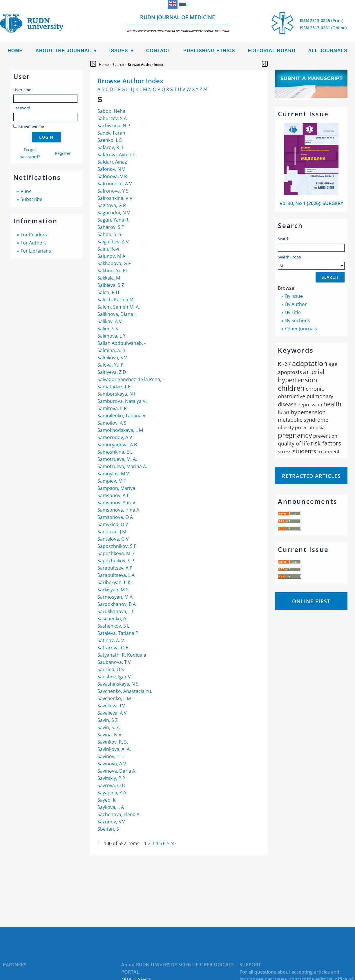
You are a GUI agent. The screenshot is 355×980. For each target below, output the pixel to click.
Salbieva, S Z (111, 285)
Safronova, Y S (113, 191)
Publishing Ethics (209, 51)
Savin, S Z (108, 720)
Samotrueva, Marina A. (122, 466)
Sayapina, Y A (112, 793)
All (206, 89)
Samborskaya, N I (116, 394)
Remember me (31, 126)
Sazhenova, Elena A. (119, 814)
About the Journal (63, 51)
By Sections (298, 320)
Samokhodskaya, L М (120, 430)
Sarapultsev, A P (115, 568)
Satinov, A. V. (111, 640)
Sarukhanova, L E (116, 611)
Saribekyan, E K (114, 582)
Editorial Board (272, 51)
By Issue (294, 296)
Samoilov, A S (112, 423)
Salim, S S (108, 329)
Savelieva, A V (112, 713)
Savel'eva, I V (111, 706)
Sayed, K (107, 800)
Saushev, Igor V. (115, 677)
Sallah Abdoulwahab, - (122, 343)
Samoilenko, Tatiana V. (122, 416)
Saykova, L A (111, 807)
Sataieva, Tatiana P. (118, 633)
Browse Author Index (145, 65)
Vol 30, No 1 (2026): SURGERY (311, 203)
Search (284, 239)
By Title (293, 312)
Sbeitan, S (108, 829)
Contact (158, 51)
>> (173, 843)
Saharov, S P (111, 227)
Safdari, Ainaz (112, 162)
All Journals (328, 51)
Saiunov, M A (111, 256)
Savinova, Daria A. (117, 771)
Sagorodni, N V (114, 213)
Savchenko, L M (114, 698)
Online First (311, 601)
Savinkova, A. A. (114, 749)
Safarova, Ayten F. (117, 155)
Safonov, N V (111, 169)
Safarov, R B (110, 147)
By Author (296, 304)
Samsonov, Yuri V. (117, 503)
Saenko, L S (110, 140)
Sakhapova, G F (114, 263)
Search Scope (311, 262)
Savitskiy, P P (111, 778)
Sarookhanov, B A (117, 604)
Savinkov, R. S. (113, 742)
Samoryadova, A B (117, 445)
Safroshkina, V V (115, 198)
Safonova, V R (112, 176)
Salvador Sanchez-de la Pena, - (131, 379)
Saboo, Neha (111, 111)
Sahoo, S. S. (110, 234)
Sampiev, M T (112, 481)
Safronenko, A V (115, 184)
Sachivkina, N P (114, 126)
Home (15, 51)
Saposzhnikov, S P (117, 546)
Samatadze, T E (114, 387)
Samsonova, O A (115, 517)
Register (63, 153)
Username (22, 90)
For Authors (34, 243)
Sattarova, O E (113, 648)
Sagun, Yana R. (113, 220)
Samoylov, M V (113, 474)
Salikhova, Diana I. (117, 314)
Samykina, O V (113, 524)
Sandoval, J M (112, 532)
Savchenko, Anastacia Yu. (125, 691)
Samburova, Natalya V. (122, 401)
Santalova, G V (113, 539)
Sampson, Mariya (116, 488)
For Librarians (36, 251)
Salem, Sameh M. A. (119, 307)
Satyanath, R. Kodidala (122, 655)
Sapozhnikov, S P (116, 561)
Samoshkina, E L (115, 452)
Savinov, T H (111, 756)
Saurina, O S (111, 669)
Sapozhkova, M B (116, 553)
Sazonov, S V (111, 822)
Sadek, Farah (111, 133)
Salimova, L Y (112, 336)
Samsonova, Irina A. (119, 510)
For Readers (34, 235)
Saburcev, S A (112, 118)
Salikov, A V (110, 321)
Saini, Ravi (108, 249)
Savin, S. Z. (109, 727)
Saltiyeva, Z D (112, 372)
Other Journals (301, 329)
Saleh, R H (108, 292)
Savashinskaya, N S (118, 684)
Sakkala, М (109, 278)
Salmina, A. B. (112, 350)
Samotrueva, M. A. (117, 459)
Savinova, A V (112, 764)
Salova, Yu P (111, 365)
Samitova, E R (112, 408)
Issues (119, 51)
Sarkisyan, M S (113, 590)
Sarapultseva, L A (116, 575)
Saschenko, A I (113, 619)
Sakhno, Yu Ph (113, 271)
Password (22, 108)
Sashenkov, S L (113, 626)
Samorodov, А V (115, 437)
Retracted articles (311, 476)
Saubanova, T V (114, 662)
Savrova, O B (111, 785)
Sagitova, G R (112, 205)
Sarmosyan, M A (115, 597)
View (26, 191)
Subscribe (31, 199)
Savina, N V (109, 735)
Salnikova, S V (112, 358)
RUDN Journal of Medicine (178, 23)
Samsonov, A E (113, 495)
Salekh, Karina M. (116, 300)
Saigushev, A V (113, 242)
